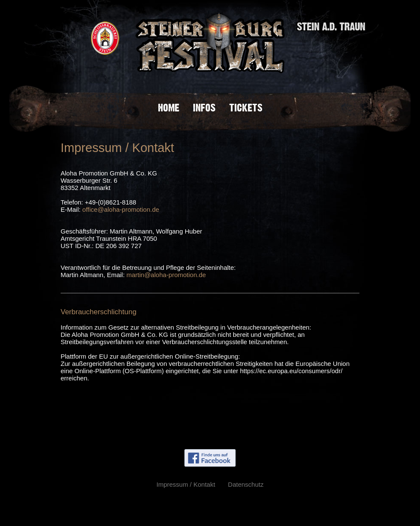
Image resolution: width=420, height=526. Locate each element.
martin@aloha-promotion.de (166, 275)
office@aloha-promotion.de (121, 209)
